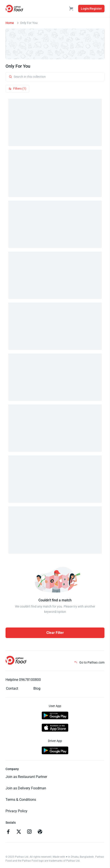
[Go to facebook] (8, 832)
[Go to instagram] (29, 832)
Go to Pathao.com (89, 662)
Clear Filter (55, 633)
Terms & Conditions (21, 800)
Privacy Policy (16, 811)
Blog (37, 688)
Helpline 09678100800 (23, 680)
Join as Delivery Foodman (26, 788)
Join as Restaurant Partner (26, 777)
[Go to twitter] (19, 832)
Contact (12, 688)
